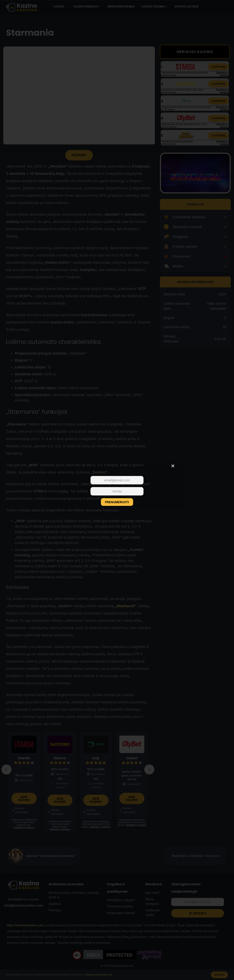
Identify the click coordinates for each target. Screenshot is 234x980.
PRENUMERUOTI (117, 502)
